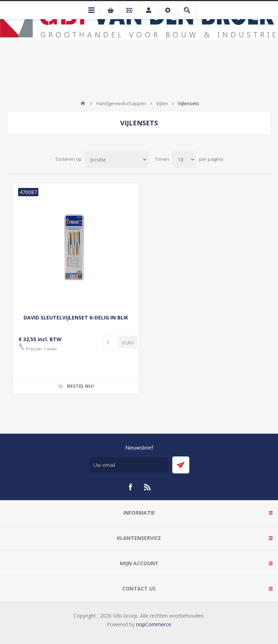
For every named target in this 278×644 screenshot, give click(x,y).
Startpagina (83, 103)
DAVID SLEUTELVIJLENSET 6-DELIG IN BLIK (76, 317)
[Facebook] (130, 487)
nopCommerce (154, 624)
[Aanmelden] (129, 465)
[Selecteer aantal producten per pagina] (184, 160)
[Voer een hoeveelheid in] (110, 342)
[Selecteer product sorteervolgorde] (117, 160)
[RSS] (148, 487)
